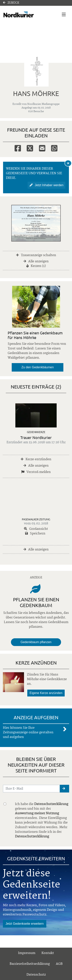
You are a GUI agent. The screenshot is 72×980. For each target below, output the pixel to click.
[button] (64, 789)
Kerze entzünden (36, 459)
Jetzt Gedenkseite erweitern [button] (25, 924)
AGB (59, 964)
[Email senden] (31, 789)
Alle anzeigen (36, 261)
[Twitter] (30, 148)
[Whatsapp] (54, 148)
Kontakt (48, 953)
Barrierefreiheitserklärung (30, 964)
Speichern (35, 533)
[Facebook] (18, 148)
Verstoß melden (36, 472)
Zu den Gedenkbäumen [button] (37, 367)
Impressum (27, 953)
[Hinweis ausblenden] (68, 163)
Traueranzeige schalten (36, 255)
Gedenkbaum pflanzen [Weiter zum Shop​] (36, 642)
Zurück (11, 3)
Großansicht (36, 529)
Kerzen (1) (36, 266)
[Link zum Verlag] (26, 14)
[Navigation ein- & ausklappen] (64, 14)
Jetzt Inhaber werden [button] (47, 185)
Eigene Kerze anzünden (46, 693)
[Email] (42, 148)
